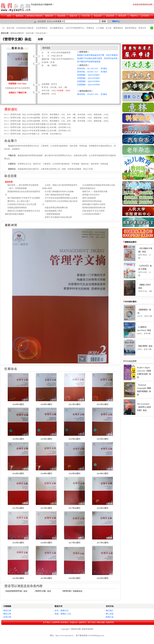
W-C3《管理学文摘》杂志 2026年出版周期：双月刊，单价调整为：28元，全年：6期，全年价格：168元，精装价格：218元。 (57, 114)
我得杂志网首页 (17, 33)
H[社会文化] (41, 33)
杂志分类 (30, 33)
